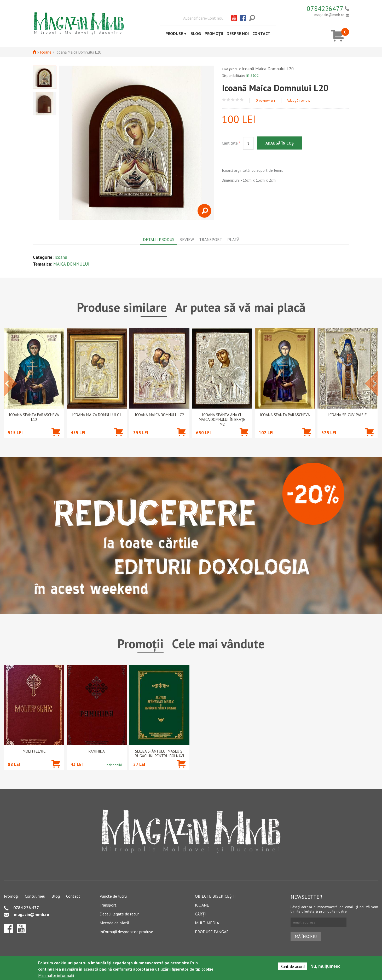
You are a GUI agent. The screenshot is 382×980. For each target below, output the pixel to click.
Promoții (214, 33)
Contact (261, 33)
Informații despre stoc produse (126, 932)
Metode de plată (114, 923)
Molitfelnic (34, 751)
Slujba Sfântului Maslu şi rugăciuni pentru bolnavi (160, 754)
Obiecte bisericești (215, 896)
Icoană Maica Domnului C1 (97, 415)
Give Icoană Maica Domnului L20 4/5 (237, 100)
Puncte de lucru (113, 896)
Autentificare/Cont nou (203, 18)
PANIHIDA (97, 751)
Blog (196, 33)
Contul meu (35, 896)
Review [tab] (187, 239)
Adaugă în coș (280, 143)
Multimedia (207, 923)
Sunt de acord (293, 966)
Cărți (200, 914)
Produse (174, 33)
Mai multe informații (56, 975)
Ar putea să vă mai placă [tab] (240, 307)
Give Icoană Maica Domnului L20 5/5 (242, 100)
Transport (108, 905)
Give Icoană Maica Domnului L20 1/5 (224, 100)
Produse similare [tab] (122, 307)
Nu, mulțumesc (325, 966)
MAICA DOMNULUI (71, 264)
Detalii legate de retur (119, 914)
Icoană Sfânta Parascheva (285, 415)
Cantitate (231, 143)
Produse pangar (212, 932)
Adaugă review (298, 100)
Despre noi (238, 33)
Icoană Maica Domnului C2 (159, 415)
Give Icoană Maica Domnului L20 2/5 (228, 100)
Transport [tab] (211, 239)
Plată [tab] (233, 239)
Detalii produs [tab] (159, 239)
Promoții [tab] (140, 644)
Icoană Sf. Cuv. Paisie (348, 415)
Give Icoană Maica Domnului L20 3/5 (233, 100)
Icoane (46, 52)
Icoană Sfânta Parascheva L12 (34, 417)
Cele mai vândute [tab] (218, 644)
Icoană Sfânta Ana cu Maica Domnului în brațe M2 (222, 420)
